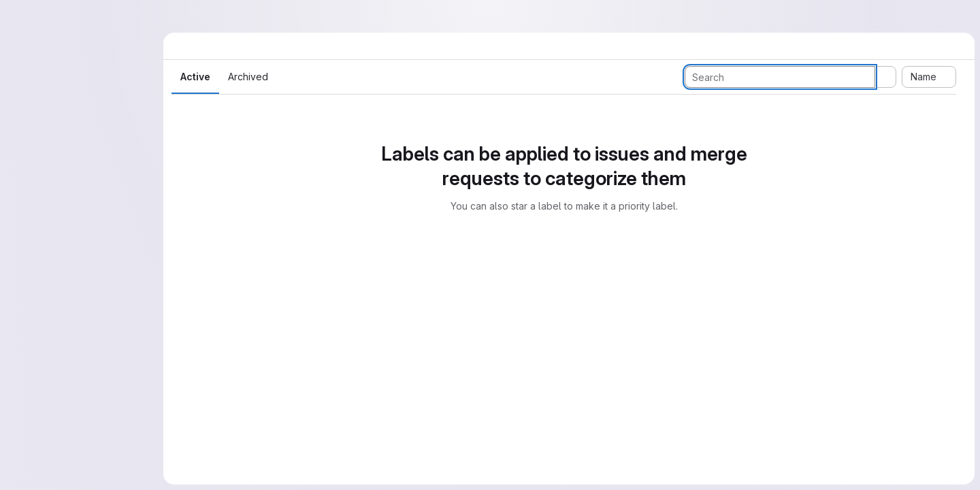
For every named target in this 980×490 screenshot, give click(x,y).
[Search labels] (780, 77)
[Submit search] (885, 77)
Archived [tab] (248, 77)
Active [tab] (195, 77)
